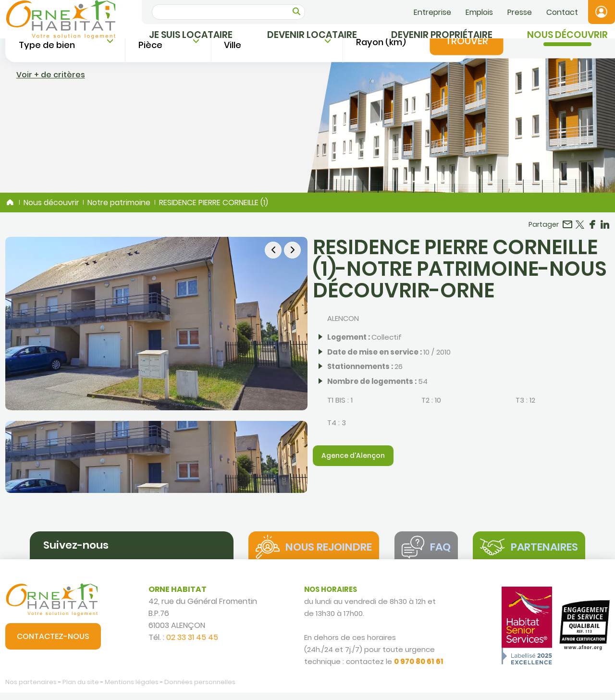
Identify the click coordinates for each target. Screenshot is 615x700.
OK (296, 11)
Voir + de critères (51, 166)
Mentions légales (132, 689)
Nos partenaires (31, 689)
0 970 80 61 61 (419, 669)
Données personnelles (200, 689)
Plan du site (81, 689)
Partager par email (567, 229)
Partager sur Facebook (592, 229)
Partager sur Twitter (580, 229)
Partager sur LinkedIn (605, 229)
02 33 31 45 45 (192, 645)
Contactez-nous (53, 644)
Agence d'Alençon (353, 460)
